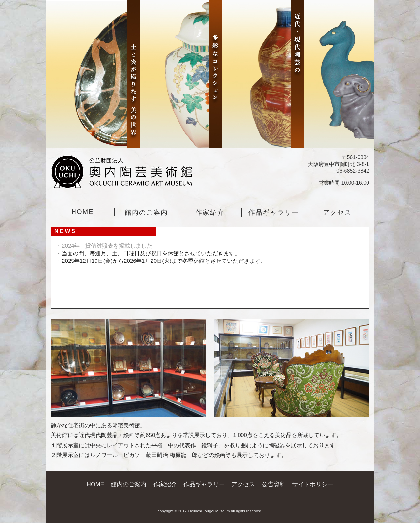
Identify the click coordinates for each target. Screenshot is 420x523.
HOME (83, 212)
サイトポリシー (313, 484)
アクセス (337, 212)
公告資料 (274, 484)
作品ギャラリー (274, 212)
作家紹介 (210, 212)
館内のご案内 (146, 212)
